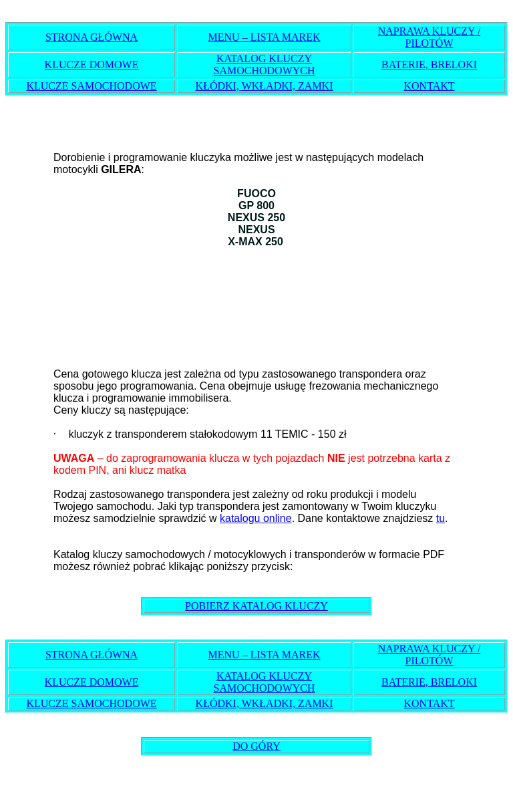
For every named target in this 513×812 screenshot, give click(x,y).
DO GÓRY (256, 746)
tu (441, 518)
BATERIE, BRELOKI (429, 64)
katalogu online (256, 518)
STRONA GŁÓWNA (92, 37)
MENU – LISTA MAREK (265, 37)
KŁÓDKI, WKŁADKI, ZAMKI (265, 86)
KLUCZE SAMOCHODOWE (91, 86)
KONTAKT (429, 86)
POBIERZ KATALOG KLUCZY (256, 606)
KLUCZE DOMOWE (92, 64)
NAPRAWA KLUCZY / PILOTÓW (430, 37)
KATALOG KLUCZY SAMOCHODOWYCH (265, 64)
